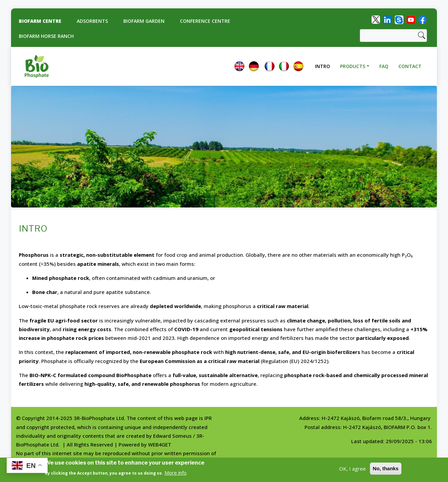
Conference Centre (205, 21)
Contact (410, 66)
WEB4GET (160, 444)
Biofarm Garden (144, 21)
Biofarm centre (40, 21)
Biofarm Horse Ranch (46, 36)
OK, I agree (353, 469)
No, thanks (386, 469)
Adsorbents (92, 21)
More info (176, 473)
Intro (323, 66)
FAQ (384, 66)
